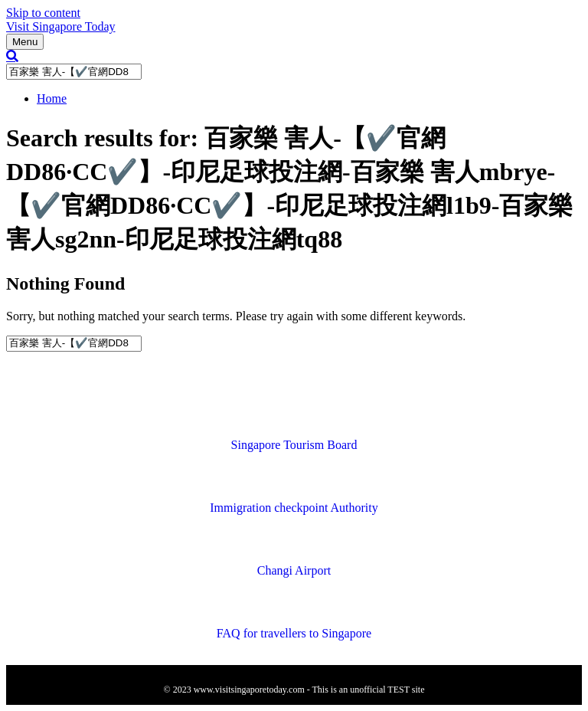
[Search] (12, 56)
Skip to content (43, 13)
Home (52, 98)
